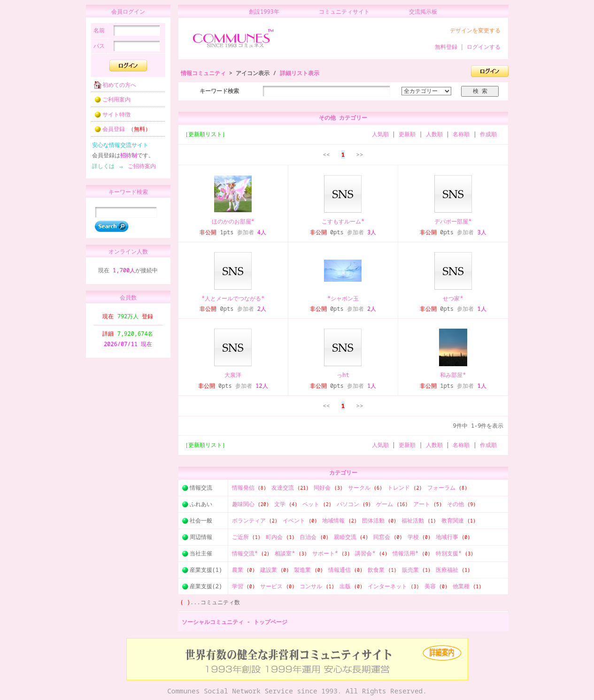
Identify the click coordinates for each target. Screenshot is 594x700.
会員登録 (120, 132)
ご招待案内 (139, 169)
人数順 (434, 134)
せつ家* (453, 298)
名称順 (461, 134)
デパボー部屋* (453, 221)
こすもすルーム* (343, 221)
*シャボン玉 (343, 298)
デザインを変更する (475, 30)
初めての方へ (112, 88)
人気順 (380, 134)
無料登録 (446, 47)
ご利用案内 (109, 102)
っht (343, 375)
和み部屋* (453, 375)
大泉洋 (233, 375)
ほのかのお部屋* (233, 221)
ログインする (484, 47)
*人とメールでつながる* (233, 298)
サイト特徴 (109, 117)
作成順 (488, 134)
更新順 (407, 134)
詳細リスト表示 (300, 73)
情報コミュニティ (203, 73)
